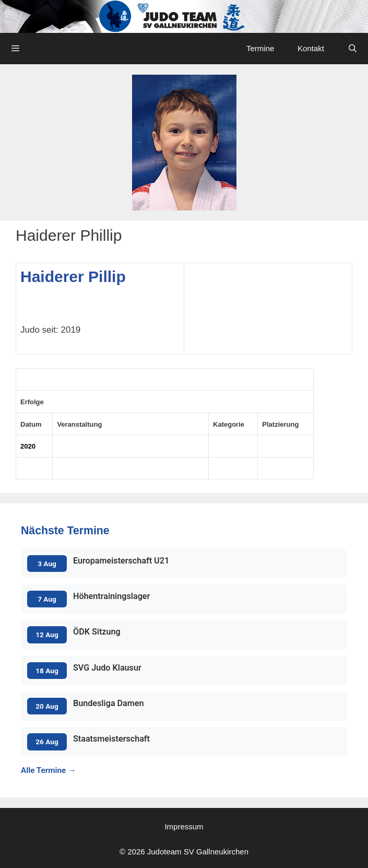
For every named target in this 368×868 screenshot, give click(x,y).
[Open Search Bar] (353, 49)
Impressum (184, 826)
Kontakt (311, 48)
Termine (260, 48)
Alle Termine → (48, 770)
